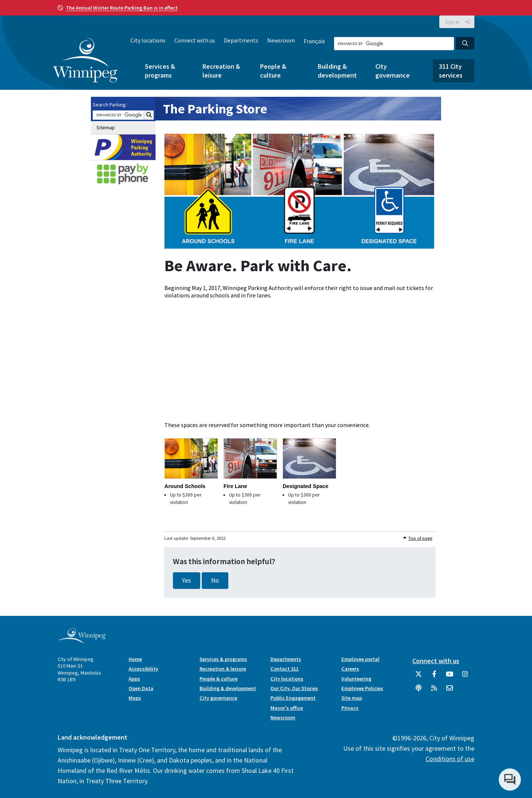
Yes (187, 580)
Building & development (337, 71)
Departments (241, 40)
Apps (134, 679)
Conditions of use (450, 759)
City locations (148, 40)
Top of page (420, 538)
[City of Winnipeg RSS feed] (434, 691)
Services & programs (160, 71)
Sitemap (106, 127)
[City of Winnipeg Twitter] (419, 677)
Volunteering (356, 679)
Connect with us (195, 40)
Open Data (141, 688)
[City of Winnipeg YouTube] (450, 677)
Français (314, 41)
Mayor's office (287, 708)
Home (135, 659)
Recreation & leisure (221, 71)
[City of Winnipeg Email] (450, 691)
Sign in (452, 22)
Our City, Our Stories (294, 688)
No (215, 580)
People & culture (273, 71)
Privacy (350, 708)
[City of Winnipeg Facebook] (434, 677)
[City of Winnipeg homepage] (81, 641)
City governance (393, 71)
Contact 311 (284, 669)
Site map (352, 698)
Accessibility (143, 669)
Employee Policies (362, 688)
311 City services (451, 71)
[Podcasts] (419, 691)
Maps (135, 698)
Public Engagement (293, 698)
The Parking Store (215, 109)
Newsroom (281, 40)
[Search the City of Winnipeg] (394, 44)
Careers (350, 669)
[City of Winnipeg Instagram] (465, 677)
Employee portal (360, 659)
